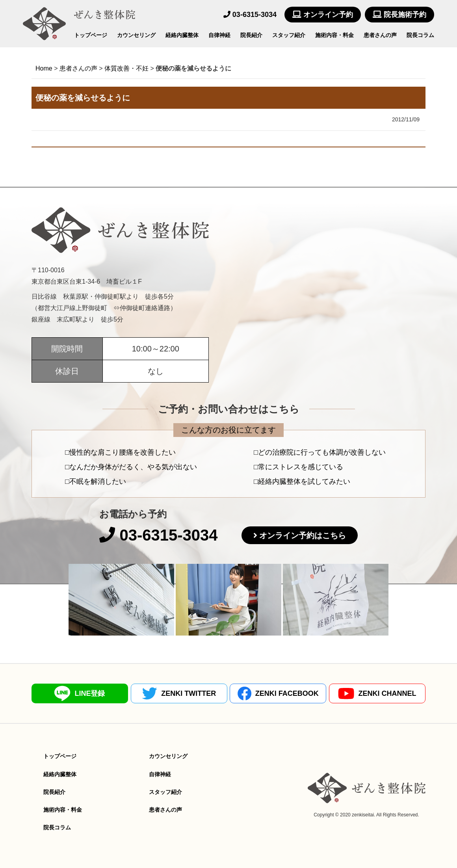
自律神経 (219, 35)
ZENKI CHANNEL (377, 694)
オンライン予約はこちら (303, 535)
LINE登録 (80, 693)
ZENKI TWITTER (179, 693)
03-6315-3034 (250, 15)
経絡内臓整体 (182, 35)
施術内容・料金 (334, 35)
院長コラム (420, 35)
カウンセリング (136, 35)
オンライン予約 (323, 15)
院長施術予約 (399, 15)
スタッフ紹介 (289, 35)
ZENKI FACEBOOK (278, 693)
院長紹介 (251, 35)
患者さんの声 (380, 35)
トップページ (91, 35)
